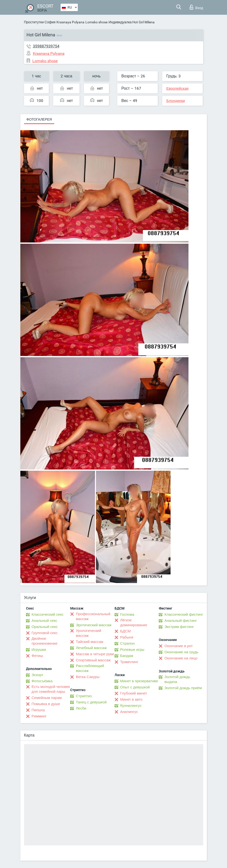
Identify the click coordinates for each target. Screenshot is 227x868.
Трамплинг (129, 662)
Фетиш (37, 656)
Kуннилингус (131, 706)
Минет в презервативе (139, 681)
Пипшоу (38, 710)
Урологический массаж (88, 633)
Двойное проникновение (45, 641)
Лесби (81, 708)
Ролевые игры (132, 650)
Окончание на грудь (181, 652)
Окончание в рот (179, 646)
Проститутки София (40, 22)
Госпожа (127, 614)
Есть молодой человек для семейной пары (51, 689)
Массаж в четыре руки (95, 654)
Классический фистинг (184, 614)
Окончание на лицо (181, 658)
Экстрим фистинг (179, 627)
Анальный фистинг (181, 621)
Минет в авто (131, 699)
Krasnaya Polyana (70, 22)
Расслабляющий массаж (90, 668)
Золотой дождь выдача (177, 679)
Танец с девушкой (91, 702)
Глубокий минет (134, 693)
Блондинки (176, 101)
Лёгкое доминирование (134, 623)
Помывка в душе (46, 704)
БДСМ (126, 631)
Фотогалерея (39, 119)
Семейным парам (47, 698)
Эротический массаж (94, 625)
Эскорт (38, 675)
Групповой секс (45, 633)
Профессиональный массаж (93, 616)
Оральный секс (45, 627)
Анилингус (129, 712)
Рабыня (127, 637)
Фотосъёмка (42, 681)
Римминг (39, 716)
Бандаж (127, 656)
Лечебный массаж (91, 648)
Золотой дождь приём (183, 688)
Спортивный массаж (93, 660)
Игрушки (39, 650)
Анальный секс (45, 621)
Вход (196, 7)
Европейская (177, 88)
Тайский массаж (90, 642)
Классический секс (48, 614)
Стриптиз (84, 696)
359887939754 (46, 46)
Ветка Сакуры (88, 677)
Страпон (127, 643)
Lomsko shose (96, 22)
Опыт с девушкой (135, 687)
